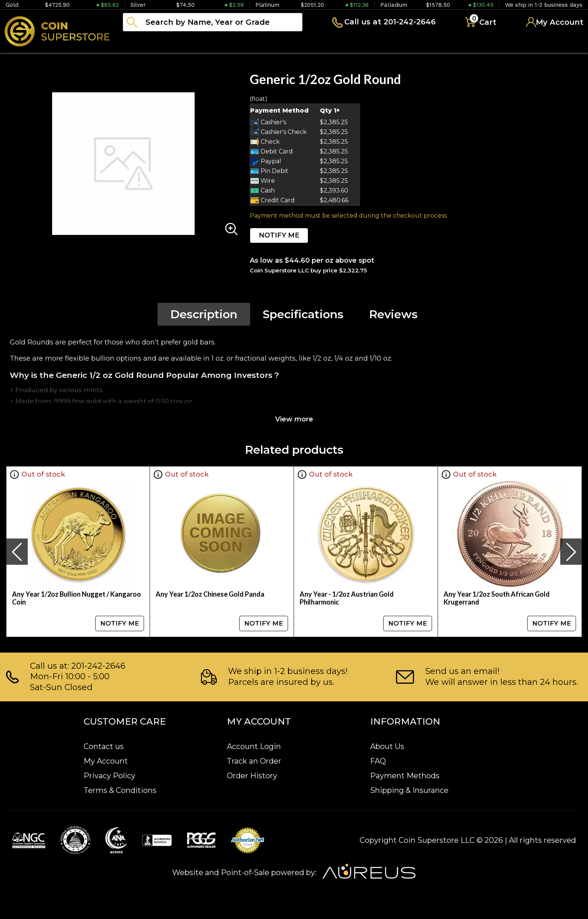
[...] (213, 22)
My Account (106, 761)
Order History (252, 776)
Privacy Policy (109, 776)
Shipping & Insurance (409, 790)
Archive (334, 43)
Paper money (272, 43)
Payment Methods (405, 776)
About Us (387, 746)
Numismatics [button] (199, 43)
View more (294, 419)
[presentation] (17, 552)
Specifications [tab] (303, 314)
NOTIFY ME (279, 235)
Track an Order (254, 761)
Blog (379, 43)
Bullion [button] (138, 43)
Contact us (104, 746)
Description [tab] (204, 314)
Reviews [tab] (393, 314)
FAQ (378, 761)
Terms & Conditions (120, 790)
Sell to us (563, 43)
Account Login (254, 746)
